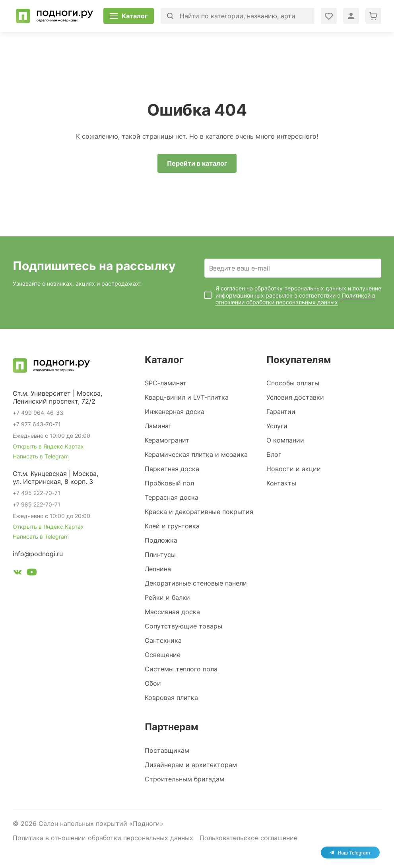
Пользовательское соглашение (248, 838)
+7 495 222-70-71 (37, 493)
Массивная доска (172, 612)
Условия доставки (295, 397)
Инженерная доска (175, 412)
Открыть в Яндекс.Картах (48, 446)
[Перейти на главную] (54, 16)
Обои (153, 683)
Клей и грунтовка (172, 526)
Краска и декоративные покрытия (199, 512)
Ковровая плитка (171, 698)
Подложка (161, 540)
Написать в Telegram (41, 456)
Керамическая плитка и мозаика (196, 454)
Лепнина (158, 569)
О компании (285, 440)
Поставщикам (167, 750)
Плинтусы (160, 555)
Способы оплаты (293, 383)
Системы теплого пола (181, 669)
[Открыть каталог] (129, 16)
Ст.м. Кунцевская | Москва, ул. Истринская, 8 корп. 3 (55, 477)
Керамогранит (167, 440)
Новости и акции (294, 469)
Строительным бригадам (184, 779)
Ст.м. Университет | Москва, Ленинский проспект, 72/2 (57, 397)
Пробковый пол (169, 483)
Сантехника (163, 640)
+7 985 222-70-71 (37, 504)
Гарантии (281, 412)
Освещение (163, 655)
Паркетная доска (172, 469)
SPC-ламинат (166, 383)
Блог (274, 454)
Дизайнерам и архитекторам (191, 765)
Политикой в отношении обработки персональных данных (295, 299)
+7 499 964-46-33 (38, 413)
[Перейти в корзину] (373, 16)
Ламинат (158, 426)
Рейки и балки (167, 597)
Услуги (277, 426)
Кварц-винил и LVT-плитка (187, 397)
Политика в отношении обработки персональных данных (103, 838)
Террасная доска (172, 497)
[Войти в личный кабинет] (329, 16)
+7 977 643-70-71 (37, 424)
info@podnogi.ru (38, 554)
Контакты (281, 483)
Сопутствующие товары (183, 626)
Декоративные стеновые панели (196, 583)
